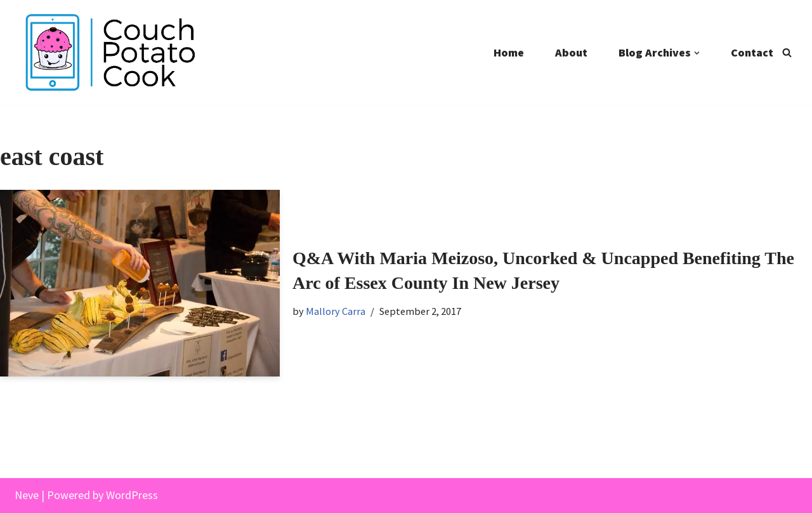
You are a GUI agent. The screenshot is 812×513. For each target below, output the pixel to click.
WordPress (132, 495)
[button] (697, 53)
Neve (27, 495)
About (571, 52)
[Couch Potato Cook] (110, 52)
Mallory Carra (336, 311)
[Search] (787, 52)
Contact (752, 52)
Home (509, 52)
